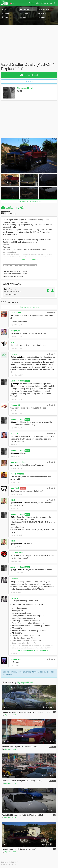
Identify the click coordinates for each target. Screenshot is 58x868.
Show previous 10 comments (29, 307)
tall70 (13, 342)
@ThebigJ (15, 384)
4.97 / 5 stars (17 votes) (8, 214)
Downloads (10, 209)
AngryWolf (15, 488)
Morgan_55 (15, 331)
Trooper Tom (16, 659)
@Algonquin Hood (18, 503)
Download (29, 75)
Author (27, 381)
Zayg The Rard (16, 553)
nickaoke (14, 579)
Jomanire (14, 434)
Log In (23, 672)
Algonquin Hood (25, 88)
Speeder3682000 (17, 474)
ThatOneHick (16, 313)
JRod (13, 500)
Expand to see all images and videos (29, 201)
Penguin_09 (15, 405)
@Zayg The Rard (17, 570)
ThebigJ (14, 354)
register (31, 672)
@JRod (14, 517)
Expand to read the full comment (33, 650)
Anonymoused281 (18, 462)
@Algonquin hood (18, 357)
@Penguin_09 (16, 422)
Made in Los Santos (9, 864)
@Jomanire (15, 453)
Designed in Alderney (9, 862)
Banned (23, 488)
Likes (22, 209)
